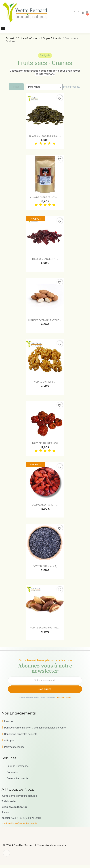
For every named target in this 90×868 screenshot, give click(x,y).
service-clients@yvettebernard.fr (19, 824)
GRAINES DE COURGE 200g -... (45, 136)
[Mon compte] (79, 13)
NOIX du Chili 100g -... (45, 382)
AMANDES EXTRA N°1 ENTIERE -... (45, 320)
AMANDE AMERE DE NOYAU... (45, 197)
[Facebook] (6, 853)
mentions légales (64, 697)
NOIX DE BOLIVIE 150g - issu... (45, 628)
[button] (74, 13)
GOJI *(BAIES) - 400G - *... (45, 505)
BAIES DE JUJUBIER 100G (45, 443)
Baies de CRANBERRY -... (45, 259)
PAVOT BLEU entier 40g (45, 566)
